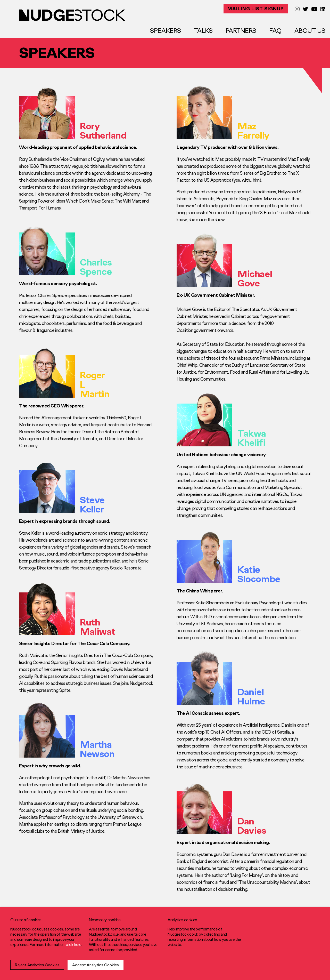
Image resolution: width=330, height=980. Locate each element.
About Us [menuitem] (310, 30)
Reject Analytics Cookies (37, 965)
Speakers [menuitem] (165, 30)
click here (73, 944)
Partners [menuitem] (241, 30)
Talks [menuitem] (203, 30)
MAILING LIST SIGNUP (256, 9)
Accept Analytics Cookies (96, 965)
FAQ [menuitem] (275, 30)
